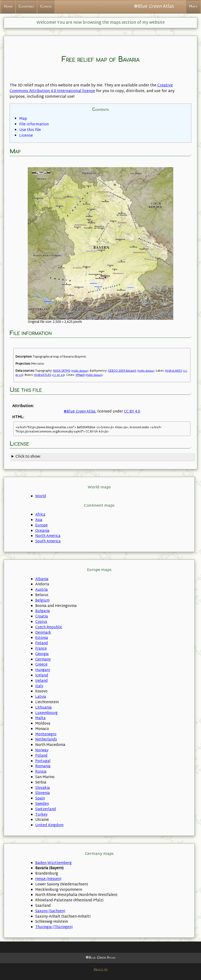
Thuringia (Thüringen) (54, 927)
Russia (41, 772)
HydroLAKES (173, 371)
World (41, 496)
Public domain (80, 371)
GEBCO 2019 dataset (122, 371)
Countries (26, 7)
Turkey (41, 815)
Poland (41, 756)
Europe (41, 526)
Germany (43, 660)
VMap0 (80, 375)
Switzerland (46, 809)
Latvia (41, 697)
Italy (39, 686)
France (41, 649)
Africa (40, 515)
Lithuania (43, 708)
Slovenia (43, 793)
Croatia (42, 617)
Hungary (43, 670)
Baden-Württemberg (53, 863)
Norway (42, 750)
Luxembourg (46, 713)
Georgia (42, 654)
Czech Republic (49, 627)
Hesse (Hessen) (48, 879)
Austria (41, 590)
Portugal (43, 761)
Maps (193, 7)
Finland (42, 643)
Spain (40, 799)
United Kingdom (49, 825)
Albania (42, 579)
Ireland (41, 681)
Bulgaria (43, 611)
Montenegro (46, 735)
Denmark (43, 633)
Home (8, 7)
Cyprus (41, 622)
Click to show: (28, 457)
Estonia (42, 638)
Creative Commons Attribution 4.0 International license (91, 88)
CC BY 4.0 (58, 375)
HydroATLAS (43, 375)
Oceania (42, 531)
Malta (40, 718)
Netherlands (46, 740)
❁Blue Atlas (80, 412)
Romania (43, 766)
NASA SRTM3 (62, 371)
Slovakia (43, 788)
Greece (41, 665)
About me (101, 970)
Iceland (42, 676)
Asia (39, 520)
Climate (46, 7)
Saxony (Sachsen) (50, 911)
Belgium (42, 601)
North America (48, 536)
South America (48, 542)
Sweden (42, 804)
